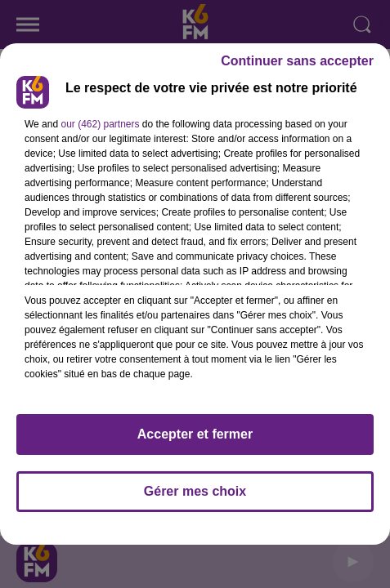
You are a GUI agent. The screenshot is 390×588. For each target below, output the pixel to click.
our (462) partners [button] (100, 124)
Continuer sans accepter (297, 61)
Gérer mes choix (195, 491)
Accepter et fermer (195, 434)
